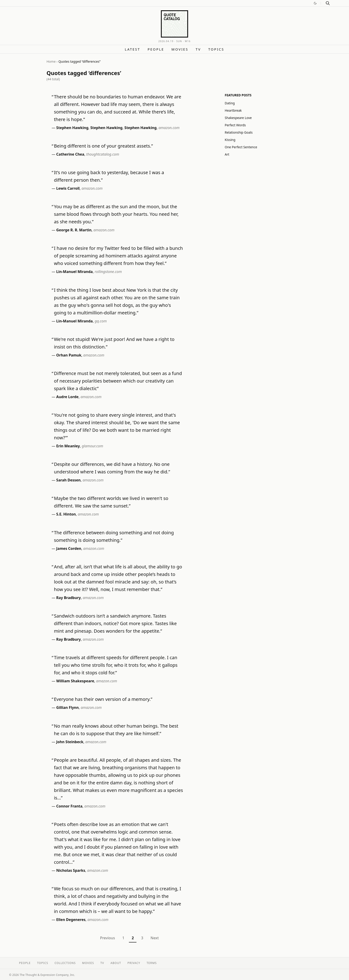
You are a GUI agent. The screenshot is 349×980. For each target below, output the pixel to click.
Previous (108, 938)
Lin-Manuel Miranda (75, 272)
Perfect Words (235, 125)
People (156, 49)
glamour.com (93, 446)
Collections (65, 963)
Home (51, 61)
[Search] (328, 3)
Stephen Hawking (72, 128)
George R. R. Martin (74, 230)
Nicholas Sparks (71, 870)
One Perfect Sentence (241, 147)
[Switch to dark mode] (315, 3)
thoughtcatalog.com (103, 154)
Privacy (134, 963)
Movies (180, 49)
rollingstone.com (108, 272)
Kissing (230, 140)
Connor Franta (69, 806)
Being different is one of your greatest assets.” (103, 146)
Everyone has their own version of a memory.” (103, 699)
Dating (230, 103)
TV (198, 49)
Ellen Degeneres (71, 920)
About (116, 963)
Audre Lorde (67, 397)
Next (155, 938)
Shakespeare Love (238, 118)
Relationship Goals (239, 132)
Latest (133, 49)
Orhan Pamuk (69, 355)
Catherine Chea (70, 154)
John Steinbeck (70, 742)
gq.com (101, 321)
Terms (152, 963)
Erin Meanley (68, 446)
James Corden (69, 548)
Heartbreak (233, 110)
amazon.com (169, 128)
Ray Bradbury (68, 598)
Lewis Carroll (68, 188)
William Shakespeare (75, 681)
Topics (216, 49)
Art (227, 154)
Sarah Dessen (68, 480)
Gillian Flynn (67, 707)
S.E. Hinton (66, 514)
